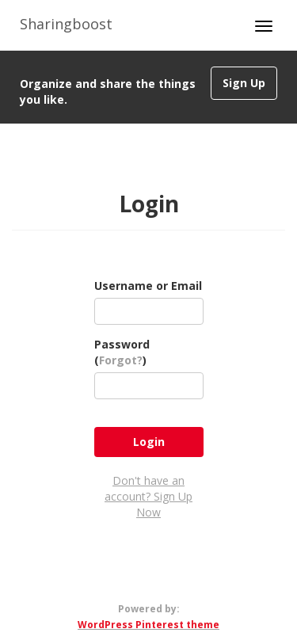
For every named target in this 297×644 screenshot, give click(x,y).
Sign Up (244, 83)
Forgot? (121, 360)
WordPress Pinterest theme (148, 625)
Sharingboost (66, 24)
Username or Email (148, 286)
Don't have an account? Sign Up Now (148, 496)
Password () (122, 352)
